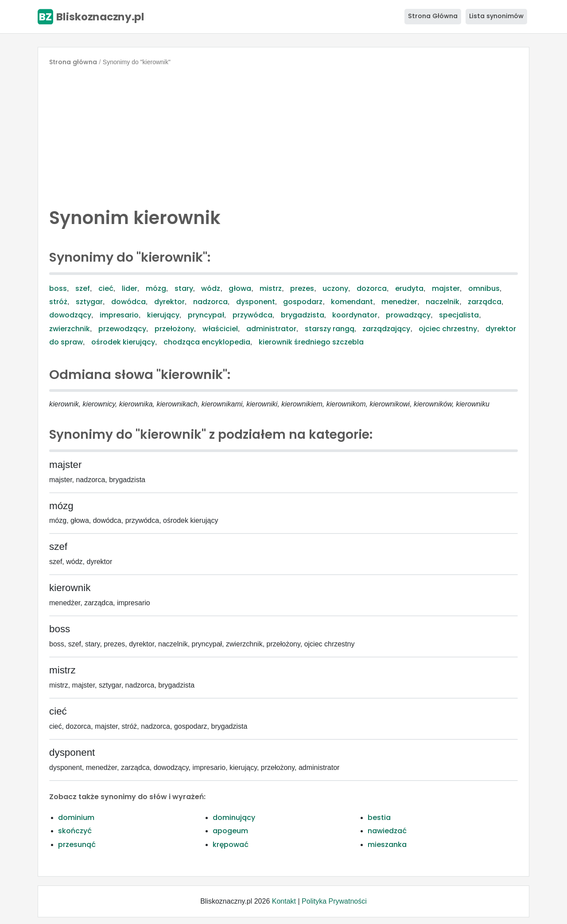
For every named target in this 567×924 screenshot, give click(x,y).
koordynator (355, 315)
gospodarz (303, 302)
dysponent (256, 302)
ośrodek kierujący (123, 342)
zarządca (485, 302)
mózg (156, 288)
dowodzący (70, 315)
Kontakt (284, 901)
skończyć (75, 831)
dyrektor (169, 302)
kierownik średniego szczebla (311, 342)
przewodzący (122, 329)
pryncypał (206, 315)
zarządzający (386, 329)
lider (130, 288)
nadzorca (210, 302)
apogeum (230, 831)
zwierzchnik (70, 329)
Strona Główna (433, 16)
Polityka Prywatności (334, 901)
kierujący (163, 315)
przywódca (252, 315)
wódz (211, 288)
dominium (76, 818)
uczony (335, 288)
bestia (379, 818)
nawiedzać (387, 831)
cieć (106, 288)
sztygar (89, 302)
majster (446, 288)
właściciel (220, 329)
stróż (58, 302)
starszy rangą (330, 329)
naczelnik (443, 302)
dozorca (372, 288)
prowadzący (408, 315)
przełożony (174, 329)
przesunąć (77, 845)
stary (184, 288)
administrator (271, 329)
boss (58, 288)
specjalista (459, 315)
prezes (302, 288)
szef (83, 288)
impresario (119, 315)
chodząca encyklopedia (207, 342)
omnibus (484, 288)
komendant (352, 302)
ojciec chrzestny (448, 329)
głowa (240, 288)
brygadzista (303, 315)
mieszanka (387, 845)
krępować (231, 845)
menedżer (399, 302)
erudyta (409, 288)
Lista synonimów (496, 16)
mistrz (271, 288)
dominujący (234, 818)
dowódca (128, 302)
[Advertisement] (283, 135)
